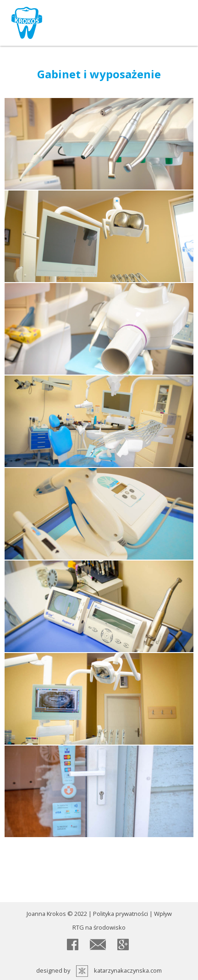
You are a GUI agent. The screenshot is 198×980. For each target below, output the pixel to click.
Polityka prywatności (121, 914)
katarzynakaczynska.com (128, 970)
